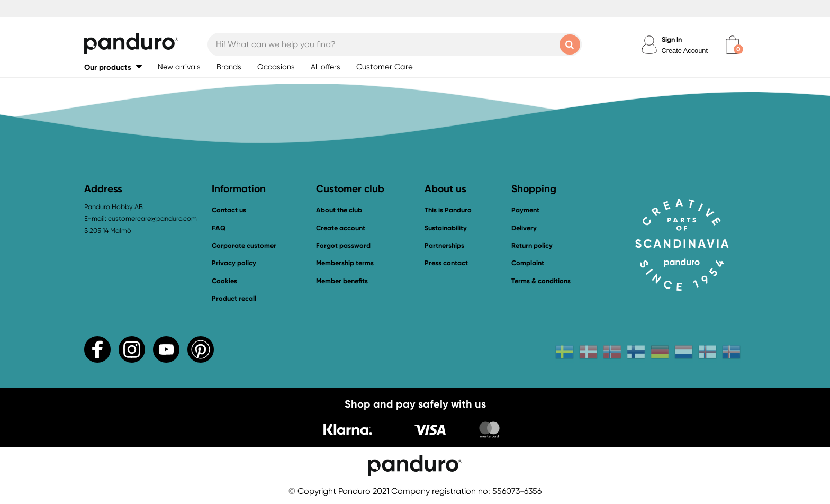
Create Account (685, 51)
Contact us (229, 210)
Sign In (672, 39)
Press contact (446, 263)
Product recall (234, 298)
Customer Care (385, 67)
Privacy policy (234, 263)
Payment (525, 210)
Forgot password (343, 245)
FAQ (219, 228)
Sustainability (446, 228)
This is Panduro (448, 210)
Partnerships (444, 245)
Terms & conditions (541, 281)
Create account (341, 228)
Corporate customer (244, 245)
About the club (339, 210)
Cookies (224, 281)
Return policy (532, 245)
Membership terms (345, 263)
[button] (113, 67)
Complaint (528, 263)
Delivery (524, 228)
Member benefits (342, 281)
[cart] (732, 45)
